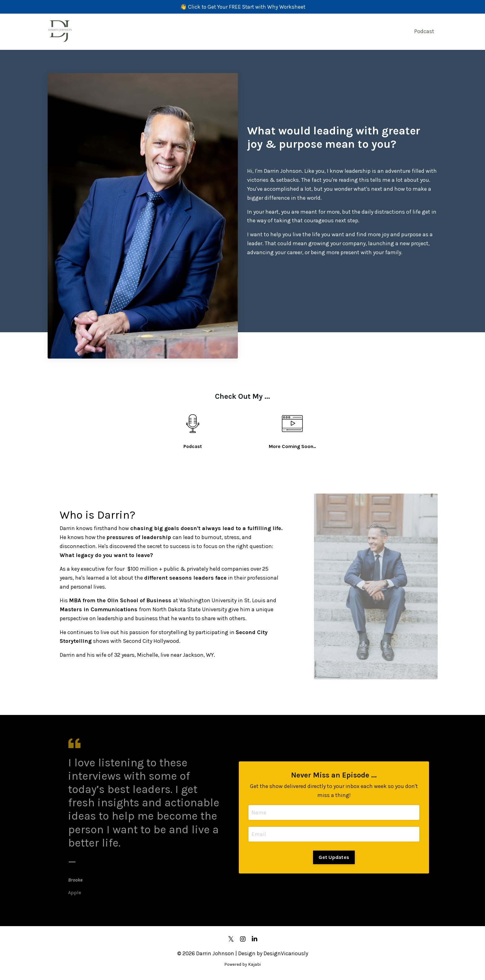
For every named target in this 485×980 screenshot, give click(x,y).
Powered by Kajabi (242, 964)
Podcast (424, 32)
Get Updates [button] (334, 857)
